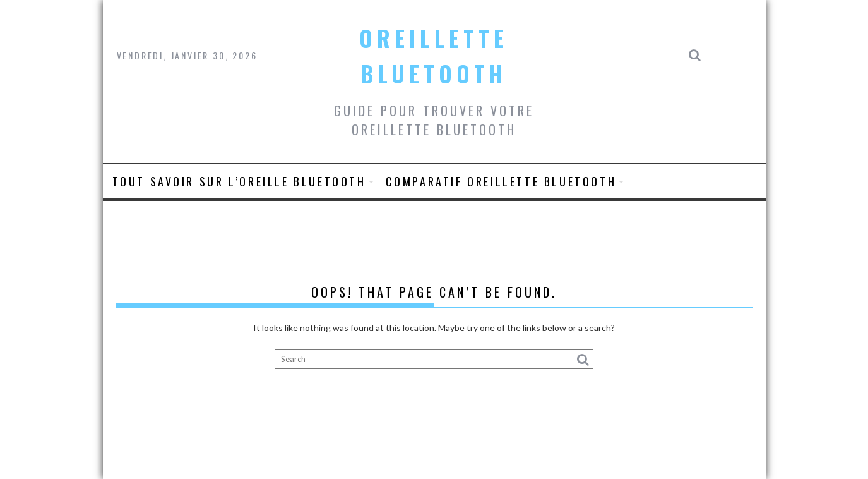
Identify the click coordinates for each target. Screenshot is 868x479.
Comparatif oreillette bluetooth (501, 181)
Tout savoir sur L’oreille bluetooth (239, 181)
